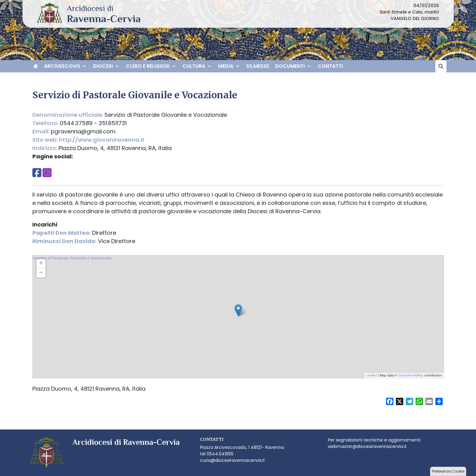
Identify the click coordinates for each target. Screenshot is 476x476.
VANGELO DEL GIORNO (415, 18)
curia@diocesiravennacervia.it (232, 460)
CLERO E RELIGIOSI (151, 66)
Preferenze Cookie (448, 471)
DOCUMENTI (293, 66)
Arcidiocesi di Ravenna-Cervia (104, 18)
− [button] (41, 273)
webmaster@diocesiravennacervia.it (367, 446)
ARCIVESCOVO (65, 66)
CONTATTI (330, 66)
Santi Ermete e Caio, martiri (409, 12)
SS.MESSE (258, 66)
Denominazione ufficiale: (68, 115)
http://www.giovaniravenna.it (102, 140)
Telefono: (46, 123)
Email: (42, 131)
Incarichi (45, 224)
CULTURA (197, 66)
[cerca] (441, 66)
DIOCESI (106, 66)
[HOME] (35, 66)
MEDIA (229, 66)
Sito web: (46, 140)
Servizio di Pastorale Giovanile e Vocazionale (72, 258)
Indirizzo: (45, 148)
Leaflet (371, 375)
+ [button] (41, 264)
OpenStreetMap (411, 375)
